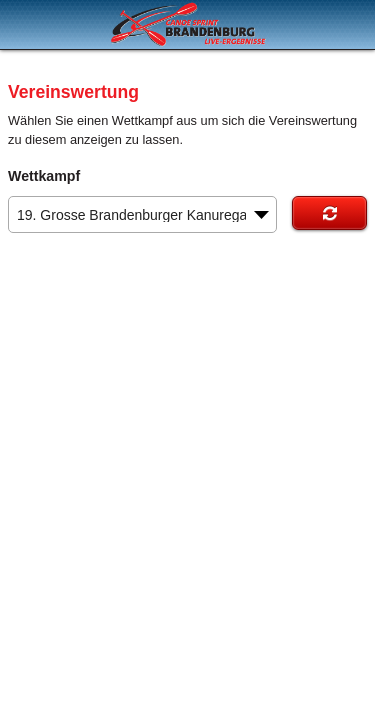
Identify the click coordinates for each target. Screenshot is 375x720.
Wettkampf (44, 176)
